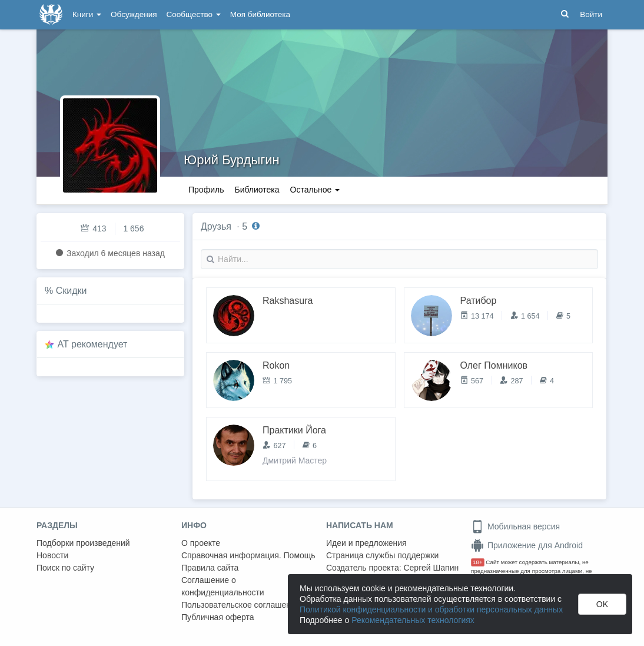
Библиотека (257, 190)
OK (602, 604)
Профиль (206, 190)
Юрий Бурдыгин (232, 160)
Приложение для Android (527, 545)
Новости (52, 555)
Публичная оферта (218, 617)
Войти (591, 14)
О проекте (201, 543)
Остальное (315, 190)
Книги (87, 14)
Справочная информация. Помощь (248, 555)
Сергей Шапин (431, 568)
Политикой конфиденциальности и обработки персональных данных (431, 609)
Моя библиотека (260, 14)
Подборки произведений (83, 543)
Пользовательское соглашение (241, 605)
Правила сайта (210, 568)
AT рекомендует (93, 344)
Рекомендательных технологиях (413, 620)
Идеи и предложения (366, 543)
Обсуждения (134, 14)
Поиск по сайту (65, 568)
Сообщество (194, 14)
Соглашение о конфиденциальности (223, 586)
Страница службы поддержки (382, 555)
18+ (478, 562)
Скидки (72, 291)
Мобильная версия (515, 526)
